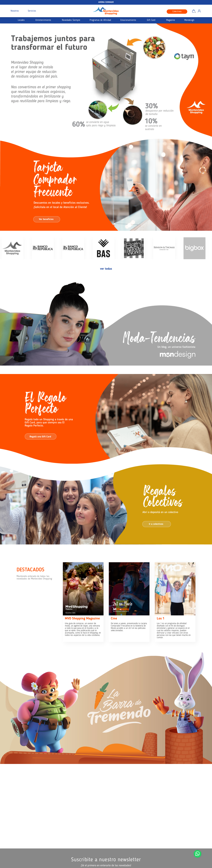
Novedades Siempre (71, 20)
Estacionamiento (128, 20)
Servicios (32, 11)
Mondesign (189, 20)
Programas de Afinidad (100, 20)
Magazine (171, 20)
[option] (106, 80)
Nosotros (15, 11)
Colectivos (177, 12)
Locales (21, 20)
